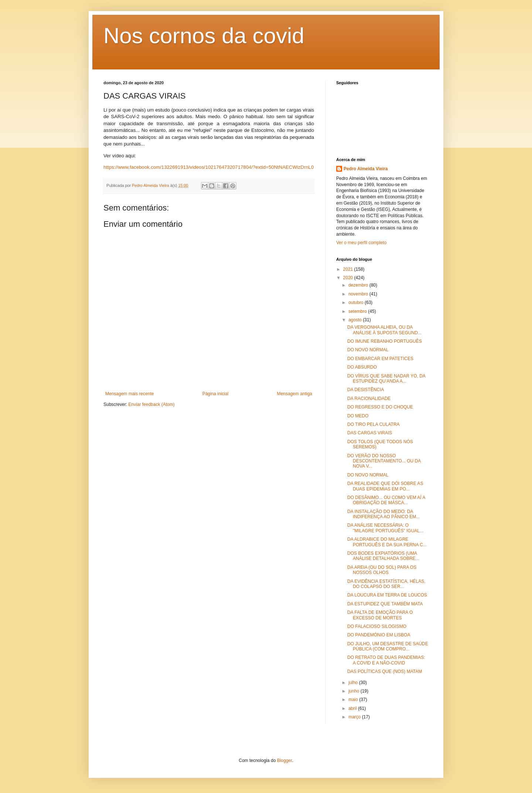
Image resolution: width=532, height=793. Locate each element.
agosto (356, 320)
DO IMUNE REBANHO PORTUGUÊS (385, 341)
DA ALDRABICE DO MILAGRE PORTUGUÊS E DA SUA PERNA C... (387, 542)
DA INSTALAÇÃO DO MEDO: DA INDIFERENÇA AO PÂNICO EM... (383, 514)
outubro (357, 302)
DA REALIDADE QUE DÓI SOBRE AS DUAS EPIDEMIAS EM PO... (385, 486)
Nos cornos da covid (204, 36)
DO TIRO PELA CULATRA (374, 424)
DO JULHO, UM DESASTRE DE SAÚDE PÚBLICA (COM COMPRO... (388, 646)
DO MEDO (358, 416)
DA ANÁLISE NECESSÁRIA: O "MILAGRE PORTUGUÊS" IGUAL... (385, 528)
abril (353, 708)
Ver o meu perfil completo (361, 243)
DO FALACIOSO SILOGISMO (377, 626)
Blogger (285, 760)
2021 (349, 269)
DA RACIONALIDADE (369, 399)
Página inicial (216, 394)
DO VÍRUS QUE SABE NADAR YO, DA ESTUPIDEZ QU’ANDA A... (386, 379)
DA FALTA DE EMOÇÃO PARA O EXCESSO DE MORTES (380, 615)
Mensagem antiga (295, 394)
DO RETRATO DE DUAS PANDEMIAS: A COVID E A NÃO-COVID (386, 660)
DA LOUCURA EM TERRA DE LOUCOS (387, 595)
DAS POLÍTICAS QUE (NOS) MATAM (385, 671)
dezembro (359, 285)
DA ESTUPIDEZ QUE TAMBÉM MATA (385, 604)
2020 (349, 278)
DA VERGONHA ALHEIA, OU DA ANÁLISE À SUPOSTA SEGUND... (384, 330)
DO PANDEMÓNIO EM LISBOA (379, 635)
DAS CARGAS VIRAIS (370, 433)
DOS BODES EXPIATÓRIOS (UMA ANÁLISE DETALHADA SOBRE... (383, 556)
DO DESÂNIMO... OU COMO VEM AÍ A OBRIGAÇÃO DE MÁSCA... (386, 500)
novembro (359, 294)
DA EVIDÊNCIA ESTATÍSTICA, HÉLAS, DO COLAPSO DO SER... (386, 584)
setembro (358, 311)
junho (354, 691)
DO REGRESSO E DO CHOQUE (380, 407)
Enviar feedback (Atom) (151, 404)
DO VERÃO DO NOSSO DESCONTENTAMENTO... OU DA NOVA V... (384, 461)
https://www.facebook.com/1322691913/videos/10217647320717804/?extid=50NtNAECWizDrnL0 (209, 167)
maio (354, 700)
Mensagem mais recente (129, 394)
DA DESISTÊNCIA (366, 390)
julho (354, 683)
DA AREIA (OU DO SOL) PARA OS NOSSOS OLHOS (382, 570)
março (355, 717)
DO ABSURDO (362, 367)
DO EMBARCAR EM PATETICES (380, 359)
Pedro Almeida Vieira (366, 169)
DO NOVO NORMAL (368, 350)
